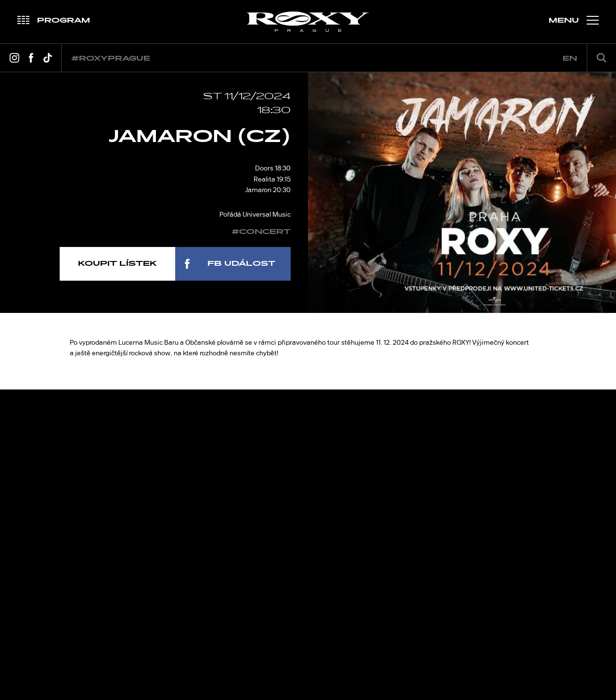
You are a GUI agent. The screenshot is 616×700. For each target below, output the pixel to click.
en (570, 58)
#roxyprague (111, 58)
